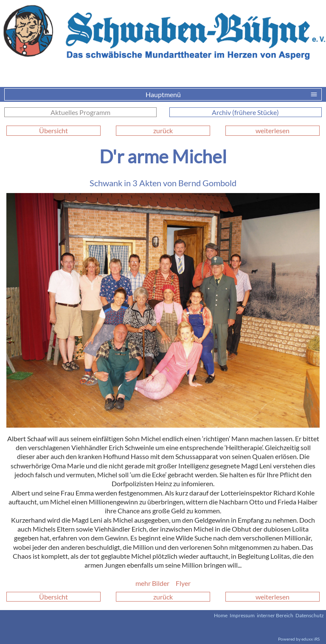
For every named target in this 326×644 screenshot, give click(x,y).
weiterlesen (273, 130)
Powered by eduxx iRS (299, 639)
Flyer (183, 583)
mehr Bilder (152, 583)
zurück (163, 130)
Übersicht (53, 130)
